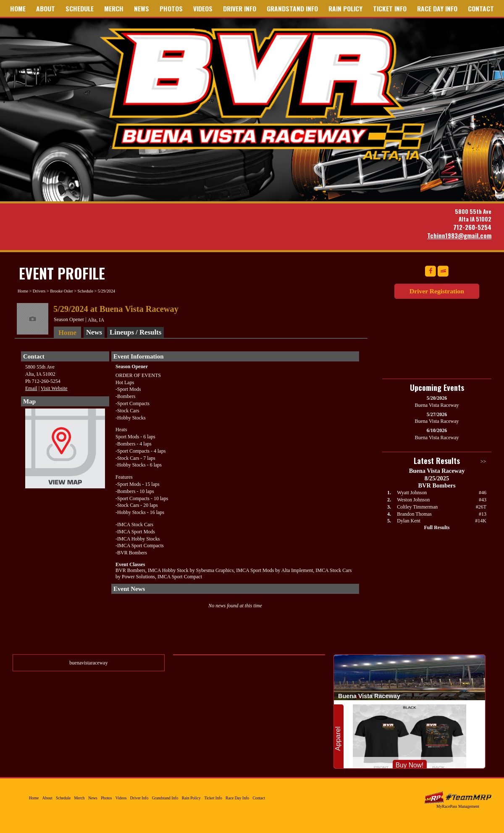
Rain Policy (345, 8)
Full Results (437, 527)
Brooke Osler (62, 291)
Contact (481, 8)
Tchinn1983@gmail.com (459, 236)
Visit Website (54, 388)
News (142, 8)
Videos (203, 8)
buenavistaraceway (88, 663)
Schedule (80, 8)
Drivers (39, 291)
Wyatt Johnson (412, 493)
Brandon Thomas (414, 514)
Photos (171, 8)
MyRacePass (458, 797)
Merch (114, 8)
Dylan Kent (409, 521)
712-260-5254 (472, 227)
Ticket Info (390, 8)
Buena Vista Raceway (265, 94)
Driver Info (240, 8)
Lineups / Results (135, 332)
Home (18, 8)
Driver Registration (437, 291)
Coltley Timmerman (417, 507)
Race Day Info (437, 8)
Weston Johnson (413, 500)
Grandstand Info (292, 8)
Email (31, 388)
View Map (65, 451)
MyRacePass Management (458, 806)
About (46, 8)
